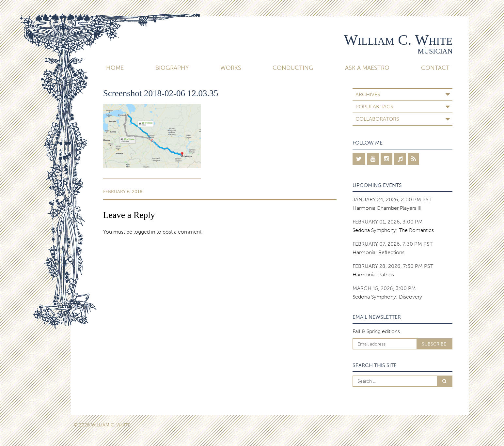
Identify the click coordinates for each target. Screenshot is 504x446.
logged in (144, 232)
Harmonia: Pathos (373, 275)
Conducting (293, 68)
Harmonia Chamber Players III (387, 208)
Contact (435, 68)
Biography (172, 68)
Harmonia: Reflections (378, 252)
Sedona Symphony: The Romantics (393, 230)
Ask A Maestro (367, 68)
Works (231, 68)
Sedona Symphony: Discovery (387, 297)
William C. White (398, 40)
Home (115, 68)
